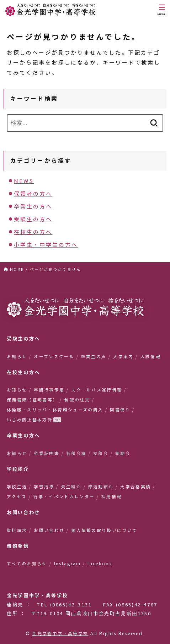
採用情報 (111, 496)
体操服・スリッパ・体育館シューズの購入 (55, 410)
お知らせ (17, 356)
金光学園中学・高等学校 (60, 633)
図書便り (120, 410)
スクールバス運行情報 (97, 390)
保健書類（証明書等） (32, 400)
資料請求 (17, 530)
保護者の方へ (33, 193)
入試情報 (151, 356)
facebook (100, 563)
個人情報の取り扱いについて (104, 530)
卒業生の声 (94, 356)
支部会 (101, 453)
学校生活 (17, 487)
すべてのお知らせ (27, 563)
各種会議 (76, 453)
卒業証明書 (47, 453)
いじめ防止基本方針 (30, 420)
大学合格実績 (136, 487)
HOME (17, 269)
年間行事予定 (49, 390)
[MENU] (162, 10)
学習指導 (44, 487)
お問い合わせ (49, 530)
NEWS (24, 181)
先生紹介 (71, 487)
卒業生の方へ (33, 206)
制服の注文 (77, 400)
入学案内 (123, 356)
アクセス (17, 496)
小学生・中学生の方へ (46, 245)
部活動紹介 (101, 487)
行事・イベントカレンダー (64, 496)
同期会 (123, 453)
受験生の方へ (33, 219)
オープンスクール (54, 356)
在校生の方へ (33, 232)
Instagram (68, 563)
